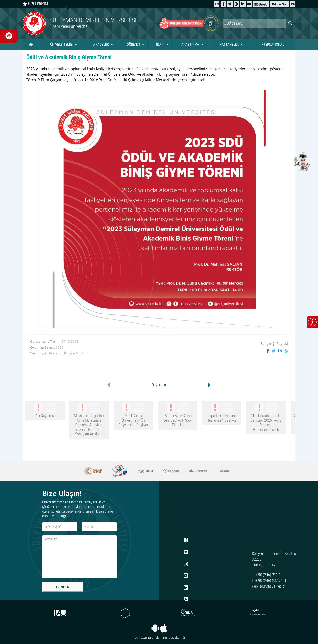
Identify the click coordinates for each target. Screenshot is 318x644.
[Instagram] (236, 4)
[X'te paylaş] (275, 351)
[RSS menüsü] (186, 600)
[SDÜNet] (261, 4)
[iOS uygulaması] (164, 628)
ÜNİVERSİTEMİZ (61, 45)
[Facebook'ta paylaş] (269, 351)
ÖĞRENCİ (133, 45)
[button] (293, 4)
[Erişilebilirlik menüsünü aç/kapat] (312, 322)
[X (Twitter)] (230, 4)
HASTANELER (229, 45)
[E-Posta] (99, 527)
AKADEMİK (101, 45)
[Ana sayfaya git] (91, 23)
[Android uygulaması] (155, 628)
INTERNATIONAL (272, 45)
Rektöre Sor (279, 4)
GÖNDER (63, 587)
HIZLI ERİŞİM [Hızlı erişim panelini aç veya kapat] (35, 4)
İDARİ (160, 45)
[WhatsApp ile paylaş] (286, 351)
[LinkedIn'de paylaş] (281, 351)
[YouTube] (249, 4)
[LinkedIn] (243, 4)
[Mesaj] (79, 557)
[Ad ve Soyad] (60, 527)
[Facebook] (223, 4)
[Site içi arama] (254, 23)
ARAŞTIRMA (190, 45)
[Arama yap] (290, 23)
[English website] (217, 4)
